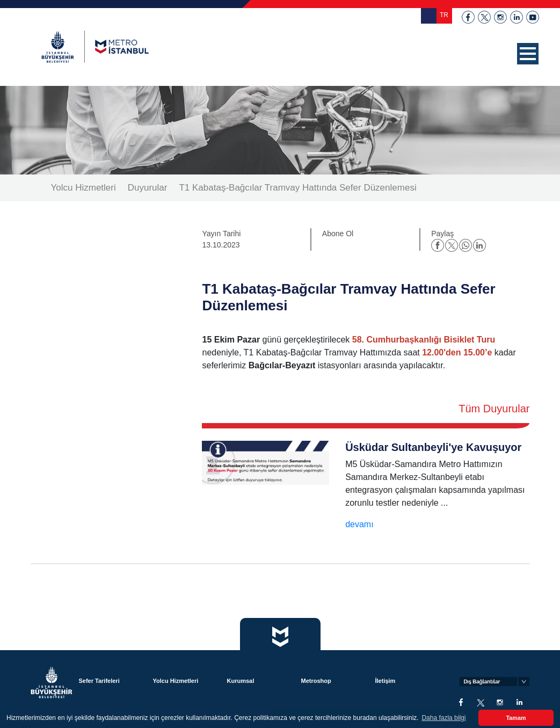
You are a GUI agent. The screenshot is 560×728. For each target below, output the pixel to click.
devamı (359, 524)
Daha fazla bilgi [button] (443, 718)
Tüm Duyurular (494, 409)
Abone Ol (338, 234)
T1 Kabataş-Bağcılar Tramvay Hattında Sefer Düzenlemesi (297, 188)
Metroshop (316, 681)
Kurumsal (240, 681)
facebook (468, 17)
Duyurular (148, 188)
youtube (533, 17)
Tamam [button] (516, 718)
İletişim (385, 681)
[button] (528, 54)
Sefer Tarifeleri (99, 681)
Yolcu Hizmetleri (83, 188)
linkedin (517, 17)
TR (444, 15)
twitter (484, 17)
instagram (500, 17)
